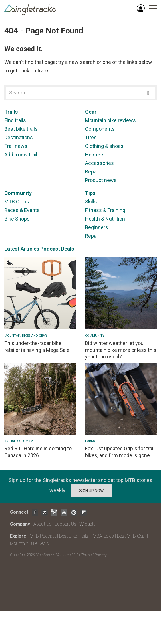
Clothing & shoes (104, 146)
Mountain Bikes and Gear (26, 336)
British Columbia (19, 441)
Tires (91, 137)
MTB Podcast (43, 536)
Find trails (15, 120)
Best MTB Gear (131, 536)
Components (100, 129)
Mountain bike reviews (110, 120)
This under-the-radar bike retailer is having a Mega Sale (37, 346)
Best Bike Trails (74, 536)
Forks (90, 441)
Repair (92, 172)
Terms (86, 555)
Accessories (99, 163)
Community (18, 193)
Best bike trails (21, 129)
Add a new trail (21, 155)
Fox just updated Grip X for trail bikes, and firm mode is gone (120, 452)
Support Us (65, 524)
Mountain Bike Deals (29, 543)
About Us (42, 524)
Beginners (97, 227)
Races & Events (22, 210)
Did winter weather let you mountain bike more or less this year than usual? (121, 350)
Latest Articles (22, 249)
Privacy (100, 555)
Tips (90, 193)
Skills (91, 202)
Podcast (50, 249)
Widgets (88, 524)
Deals (68, 249)
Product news (101, 180)
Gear (91, 112)
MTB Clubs (17, 202)
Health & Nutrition (105, 219)
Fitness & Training (105, 210)
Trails (11, 112)
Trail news (16, 146)
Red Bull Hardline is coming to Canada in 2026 (38, 452)
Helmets (95, 155)
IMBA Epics (103, 536)
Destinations (19, 137)
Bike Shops (17, 219)
